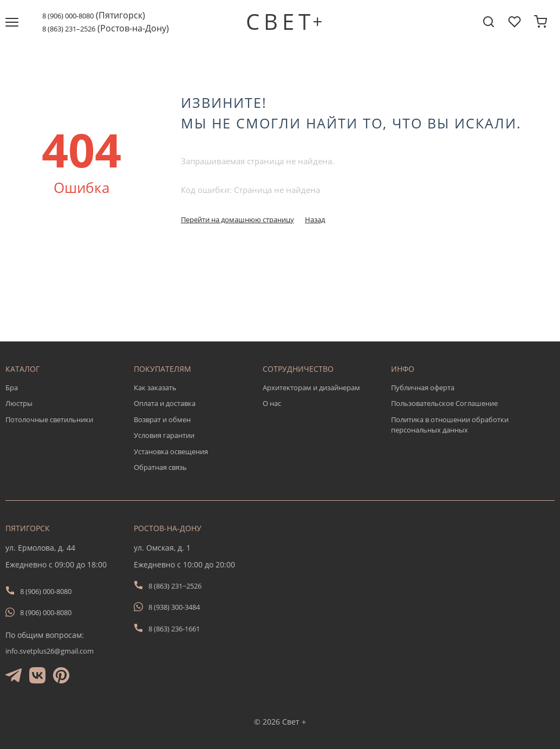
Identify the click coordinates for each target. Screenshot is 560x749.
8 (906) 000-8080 (68, 16)
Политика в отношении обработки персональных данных (450, 425)
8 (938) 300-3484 (174, 607)
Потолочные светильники (49, 419)
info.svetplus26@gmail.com (50, 651)
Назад (315, 219)
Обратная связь (160, 467)
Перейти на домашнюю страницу (237, 219)
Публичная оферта (423, 388)
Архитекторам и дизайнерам (311, 388)
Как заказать (155, 388)
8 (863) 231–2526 (69, 29)
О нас (272, 403)
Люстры (19, 403)
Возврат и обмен (162, 419)
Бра (12, 388)
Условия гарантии (164, 435)
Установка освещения (171, 451)
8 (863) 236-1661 (174, 629)
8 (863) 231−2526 (175, 586)
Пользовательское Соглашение (444, 403)
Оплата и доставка (165, 403)
